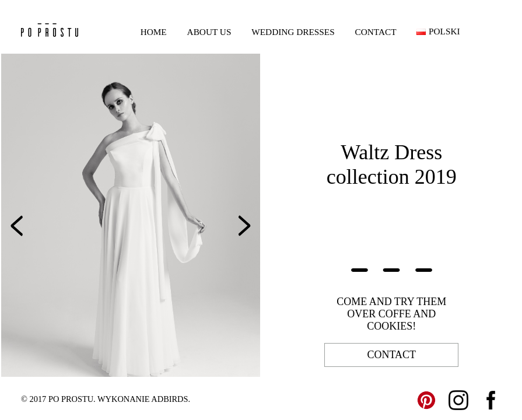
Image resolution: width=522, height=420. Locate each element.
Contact (376, 32)
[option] (131, 215)
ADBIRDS (169, 399)
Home (154, 32)
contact (391, 355)
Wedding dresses (293, 32)
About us (209, 32)
